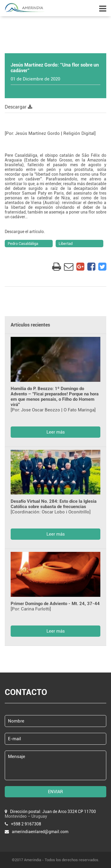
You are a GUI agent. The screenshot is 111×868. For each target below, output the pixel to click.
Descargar (18, 107)
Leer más (56, 432)
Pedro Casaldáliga (23, 244)
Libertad (66, 244)
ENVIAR (55, 792)
